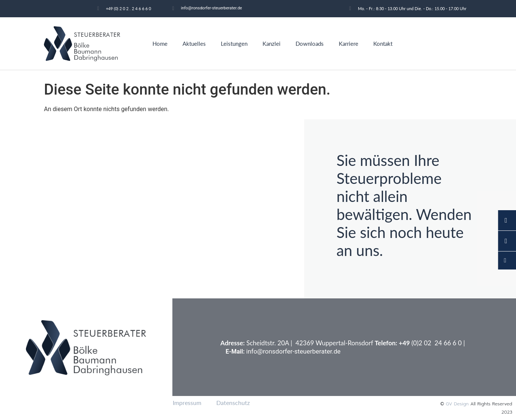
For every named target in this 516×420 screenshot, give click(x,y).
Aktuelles (194, 44)
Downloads (310, 44)
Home (160, 44)
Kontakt (383, 44)
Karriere (349, 44)
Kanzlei (272, 44)
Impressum (187, 403)
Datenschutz (233, 403)
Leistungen (234, 44)
